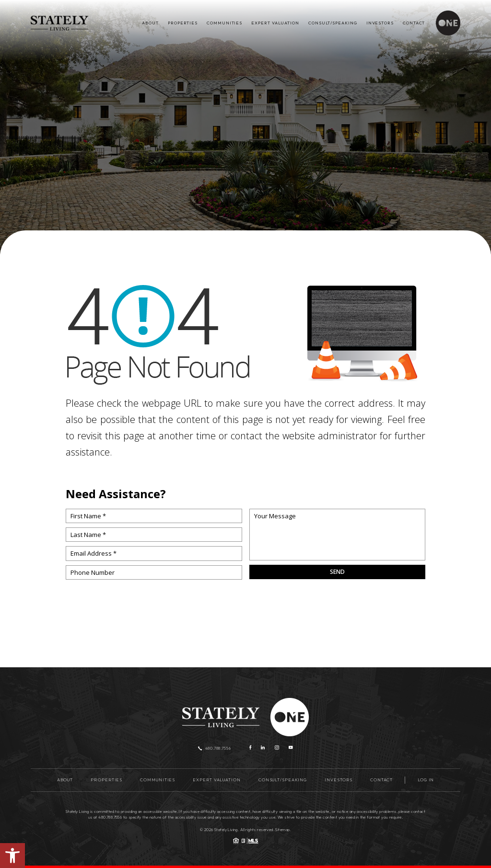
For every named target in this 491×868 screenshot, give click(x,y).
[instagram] (277, 748)
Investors (380, 23)
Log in (426, 780)
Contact (414, 23)
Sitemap (282, 830)
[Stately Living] (60, 23)
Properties (183, 23)
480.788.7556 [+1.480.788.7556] (215, 748)
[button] (12, 856)
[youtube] (291, 748)
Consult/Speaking (333, 23)
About (150, 23)
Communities (224, 23)
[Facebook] (250, 748)
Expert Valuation (275, 23)
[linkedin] (263, 748)
